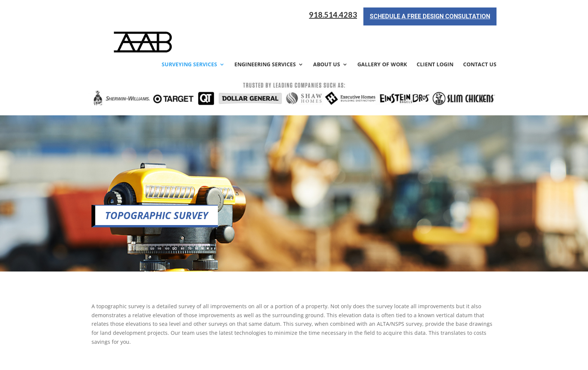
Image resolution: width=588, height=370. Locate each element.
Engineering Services (265, 38)
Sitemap (220, 360)
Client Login (435, 38)
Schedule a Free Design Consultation (430, 16)
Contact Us (480, 38)
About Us (327, 38)
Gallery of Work (382, 38)
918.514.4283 (333, 15)
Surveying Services (189, 38)
